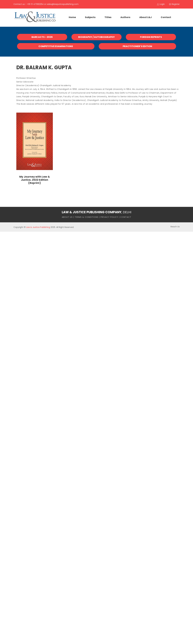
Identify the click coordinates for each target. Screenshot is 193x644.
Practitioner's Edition (137, 46)
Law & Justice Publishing (38, 227)
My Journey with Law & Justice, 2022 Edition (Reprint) (35, 180)
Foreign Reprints (151, 37)
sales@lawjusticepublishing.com (63, 4)
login (161, 4)
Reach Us (175, 227)
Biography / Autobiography (97, 37)
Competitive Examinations (56, 46)
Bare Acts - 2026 (42, 37)
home (72, 17)
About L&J (145, 17)
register (174, 4)
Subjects (90, 17)
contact (166, 17)
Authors (125, 17)
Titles (108, 17)
